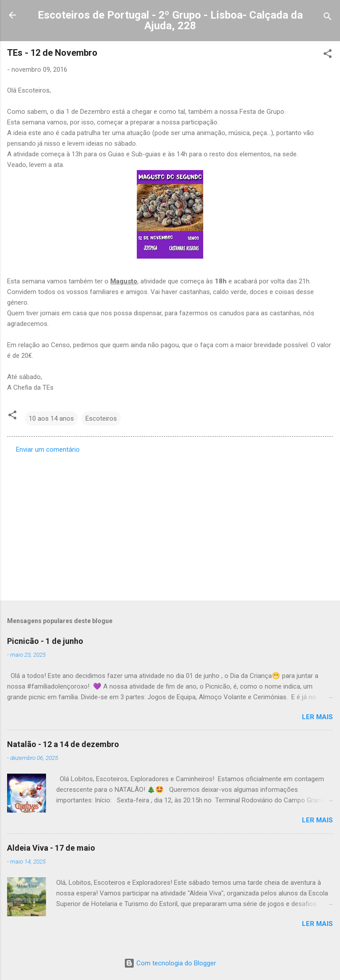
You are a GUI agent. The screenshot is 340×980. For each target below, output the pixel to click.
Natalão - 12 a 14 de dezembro (63, 744)
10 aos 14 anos (51, 418)
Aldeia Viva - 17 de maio (51, 848)
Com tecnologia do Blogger (170, 963)
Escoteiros (101, 418)
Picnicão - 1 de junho (45, 641)
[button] (328, 55)
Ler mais (317, 717)
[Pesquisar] (328, 18)
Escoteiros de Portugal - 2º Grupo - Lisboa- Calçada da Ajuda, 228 (170, 20)
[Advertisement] (170, 524)
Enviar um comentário (48, 449)
